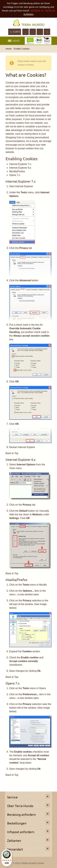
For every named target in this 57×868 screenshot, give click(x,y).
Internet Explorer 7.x (20, 164)
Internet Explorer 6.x (20, 168)
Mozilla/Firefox (17, 171)
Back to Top (12, 453)
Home (9, 49)
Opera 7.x (15, 175)
